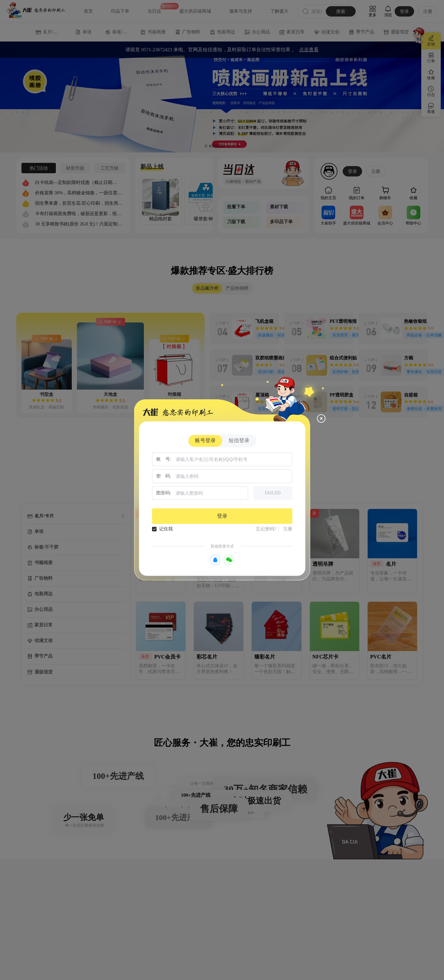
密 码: (164, 476)
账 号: (164, 459)
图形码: (164, 493)
